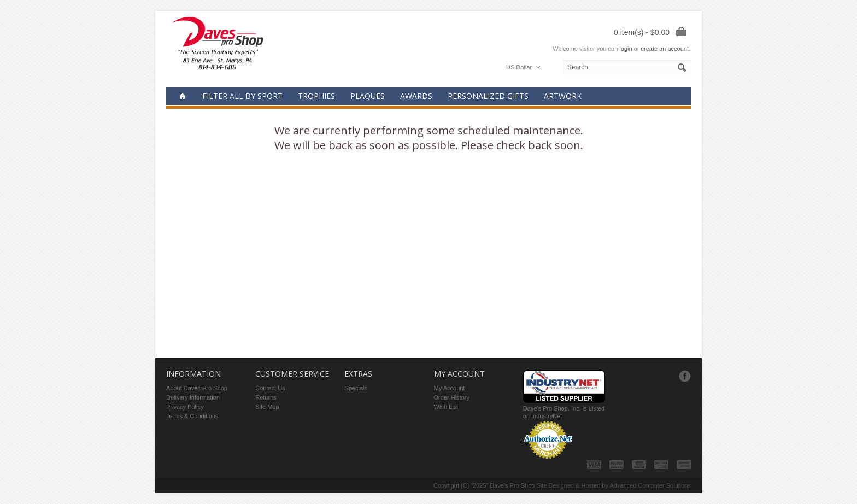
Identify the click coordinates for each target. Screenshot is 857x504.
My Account (450, 388)
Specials (356, 388)
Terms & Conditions (192, 416)
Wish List (446, 407)
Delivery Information (193, 397)
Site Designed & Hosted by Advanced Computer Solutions (614, 485)
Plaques (368, 96)
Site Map (267, 407)
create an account (664, 49)
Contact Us (270, 388)
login (626, 49)
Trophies (316, 96)
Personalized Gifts (488, 96)
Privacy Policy (185, 407)
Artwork (563, 96)
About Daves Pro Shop (197, 388)
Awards (416, 96)
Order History (452, 397)
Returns (266, 397)
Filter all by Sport (242, 96)
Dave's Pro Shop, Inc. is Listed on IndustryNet (564, 408)
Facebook (685, 376)
